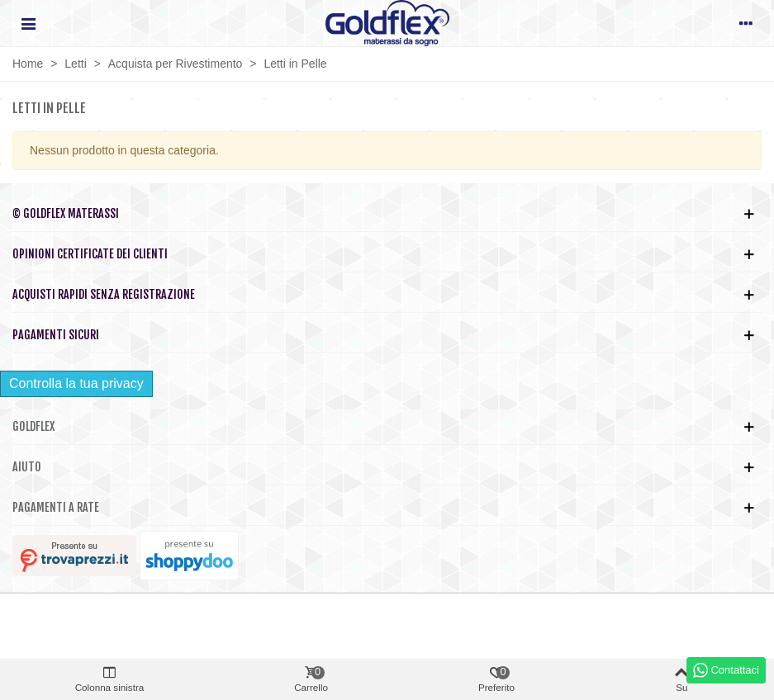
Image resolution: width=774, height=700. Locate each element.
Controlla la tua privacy (76, 383)
